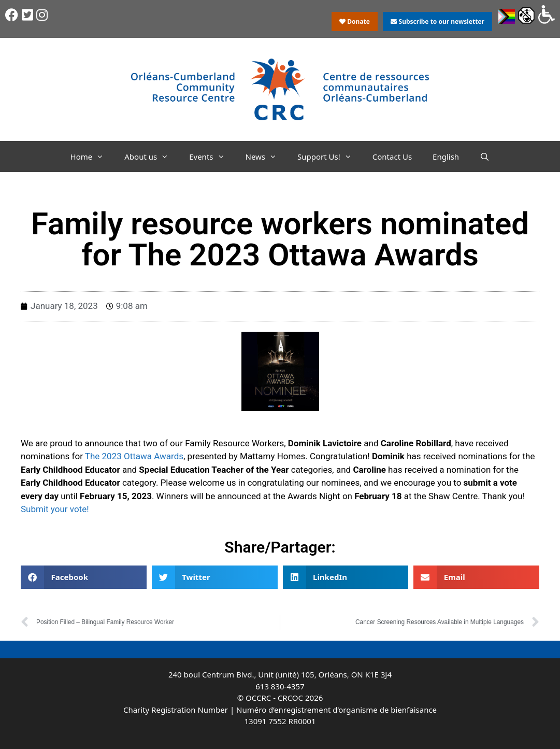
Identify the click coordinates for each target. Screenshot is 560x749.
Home (92, 157)
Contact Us (392, 157)
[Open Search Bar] (485, 157)
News (267, 157)
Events (212, 157)
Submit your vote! (55, 509)
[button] (84, 577)
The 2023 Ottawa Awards (134, 456)
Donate (355, 22)
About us (152, 157)
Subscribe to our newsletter (437, 22)
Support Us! (330, 157)
